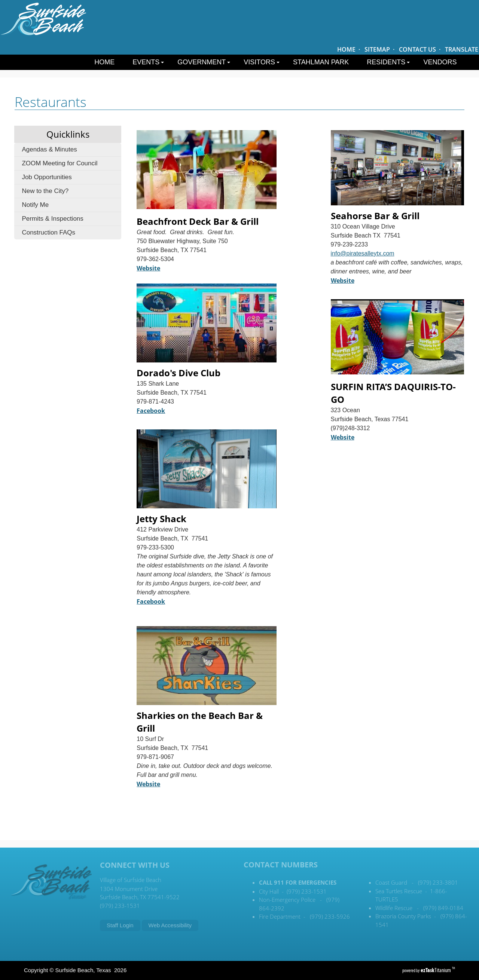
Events (148, 62)
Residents (388, 62)
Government (204, 62)
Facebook (151, 601)
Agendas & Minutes (49, 149)
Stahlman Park (321, 62)
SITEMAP (377, 49)
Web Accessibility (170, 925)
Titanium (436, 970)
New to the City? (45, 191)
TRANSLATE (462, 49)
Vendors (440, 62)
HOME (346, 49)
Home (104, 62)
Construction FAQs (48, 232)
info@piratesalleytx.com (363, 253)
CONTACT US (417, 49)
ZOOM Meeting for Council (60, 163)
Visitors (262, 62)
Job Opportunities (47, 177)
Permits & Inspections (52, 219)
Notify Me (35, 205)
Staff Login (120, 925)
